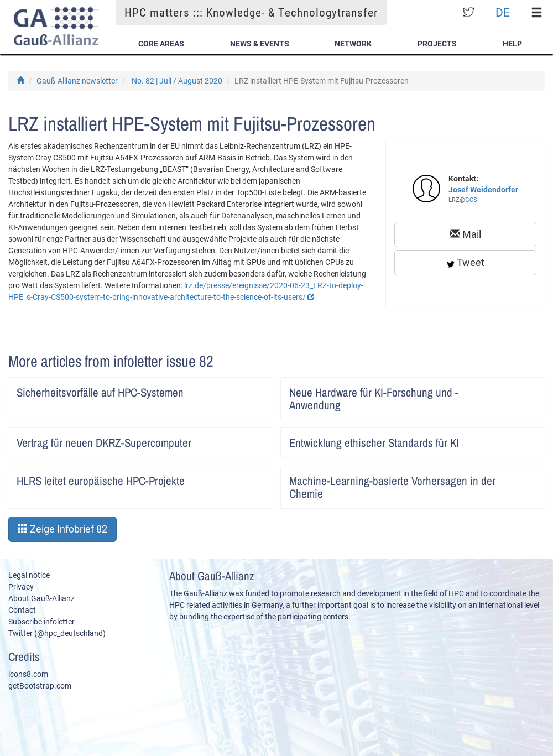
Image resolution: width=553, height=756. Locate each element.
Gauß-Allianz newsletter (77, 81)
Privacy (21, 587)
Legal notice (29, 575)
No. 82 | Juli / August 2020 (177, 81)
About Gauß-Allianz (41, 598)
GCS (471, 200)
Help (512, 44)
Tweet (466, 262)
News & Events (260, 44)
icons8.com (28, 674)
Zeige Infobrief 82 (62, 529)
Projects (437, 44)
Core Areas (161, 44)
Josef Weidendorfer (483, 190)
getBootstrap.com (40, 686)
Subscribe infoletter (41, 622)
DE (503, 12)
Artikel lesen (257, 389)
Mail (466, 234)
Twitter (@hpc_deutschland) (57, 633)
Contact (22, 610)
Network (353, 44)
